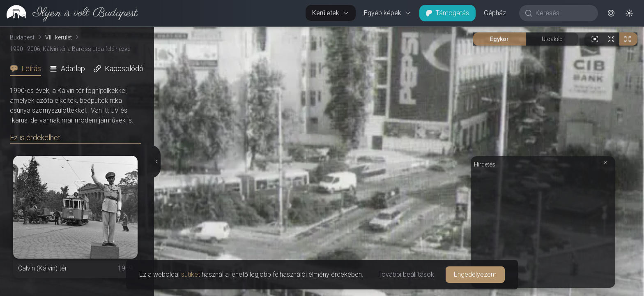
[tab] (28, 69)
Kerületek (331, 13)
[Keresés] (563, 13)
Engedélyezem (475, 274)
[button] (611, 13)
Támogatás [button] (447, 13)
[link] (69, 13)
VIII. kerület (59, 37)
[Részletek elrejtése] (157, 162)
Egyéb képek (388, 13)
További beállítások (406, 274)
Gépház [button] (495, 13)
